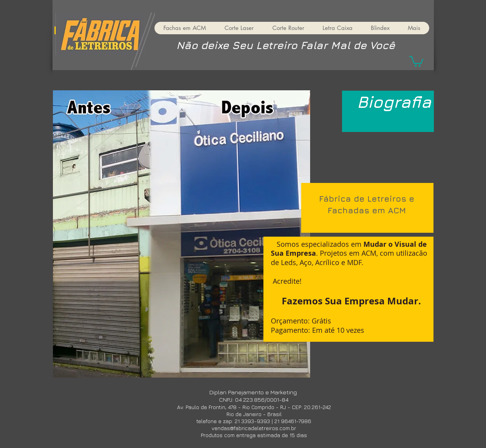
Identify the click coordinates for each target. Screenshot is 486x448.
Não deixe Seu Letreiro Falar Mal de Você (286, 45)
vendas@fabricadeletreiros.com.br (254, 428)
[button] (416, 61)
